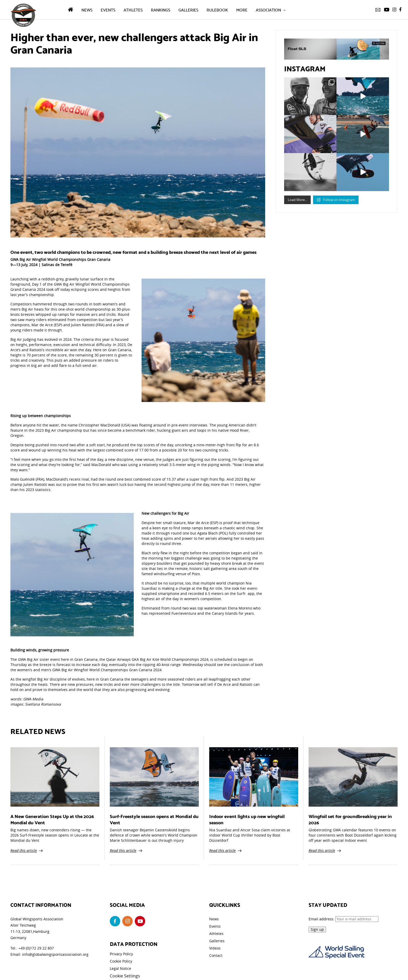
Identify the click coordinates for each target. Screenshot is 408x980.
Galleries (188, 10)
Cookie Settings (125, 976)
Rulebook (217, 10)
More (242, 10)
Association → (271, 10)
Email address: (343, 919)
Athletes (133, 10)
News (87, 10)
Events (108, 10)
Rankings (161, 10)
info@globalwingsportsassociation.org (55, 954)
